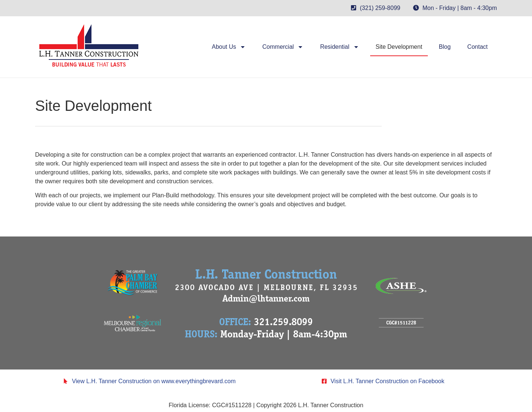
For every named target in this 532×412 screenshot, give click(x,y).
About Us (229, 47)
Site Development (399, 47)
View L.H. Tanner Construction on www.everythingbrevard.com (154, 381)
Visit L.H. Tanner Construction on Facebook (388, 381)
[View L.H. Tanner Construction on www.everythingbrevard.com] (66, 381)
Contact (478, 47)
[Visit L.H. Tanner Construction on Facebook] (324, 381)
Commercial (283, 47)
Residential (339, 47)
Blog (445, 47)
